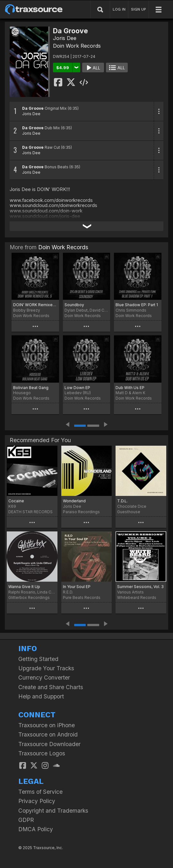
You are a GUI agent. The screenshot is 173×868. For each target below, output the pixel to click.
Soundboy (74, 305)
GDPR (26, 820)
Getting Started (38, 659)
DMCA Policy (36, 829)
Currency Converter (44, 677)
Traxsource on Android (48, 734)
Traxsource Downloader (49, 744)
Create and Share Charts (51, 687)
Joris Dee (65, 38)
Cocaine (16, 501)
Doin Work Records (77, 46)
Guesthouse (129, 512)
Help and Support (41, 696)
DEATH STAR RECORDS (30, 512)
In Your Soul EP (77, 587)
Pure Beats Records (82, 597)
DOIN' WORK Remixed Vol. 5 (35, 305)
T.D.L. (122, 501)
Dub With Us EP (130, 388)
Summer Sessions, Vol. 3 (140, 587)
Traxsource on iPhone (47, 725)
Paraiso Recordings (81, 512)
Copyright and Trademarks (53, 811)
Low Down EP (77, 388)
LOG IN (119, 9)
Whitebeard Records (137, 597)
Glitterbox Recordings (29, 597)
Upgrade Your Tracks (46, 668)
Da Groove (33, 108)
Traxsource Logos (42, 753)
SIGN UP (138, 9)
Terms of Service (40, 792)
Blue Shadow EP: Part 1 (137, 305)
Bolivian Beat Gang (31, 388)
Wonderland (74, 501)
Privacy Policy (37, 801)
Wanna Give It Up (24, 587)
